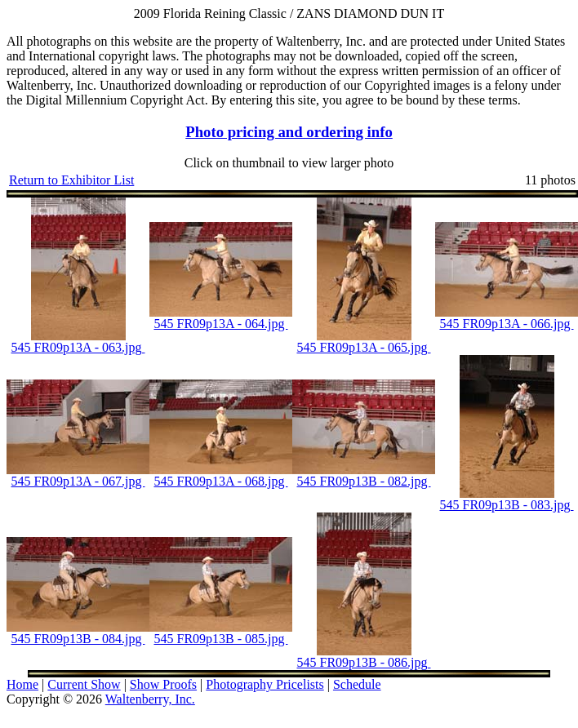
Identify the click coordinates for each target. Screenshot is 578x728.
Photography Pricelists (265, 684)
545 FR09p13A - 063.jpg (78, 347)
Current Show (84, 684)
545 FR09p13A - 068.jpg (220, 481)
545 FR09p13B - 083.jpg (506, 505)
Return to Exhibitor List (71, 180)
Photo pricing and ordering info (289, 132)
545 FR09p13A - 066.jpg (506, 324)
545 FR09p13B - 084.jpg (78, 639)
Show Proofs (163, 684)
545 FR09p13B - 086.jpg (363, 662)
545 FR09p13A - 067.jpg (78, 481)
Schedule (357, 684)
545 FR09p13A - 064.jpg (220, 324)
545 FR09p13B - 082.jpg (363, 481)
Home (22, 684)
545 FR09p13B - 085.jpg (220, 639)
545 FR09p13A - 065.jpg (363, 347)
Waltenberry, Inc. (150, 699)
